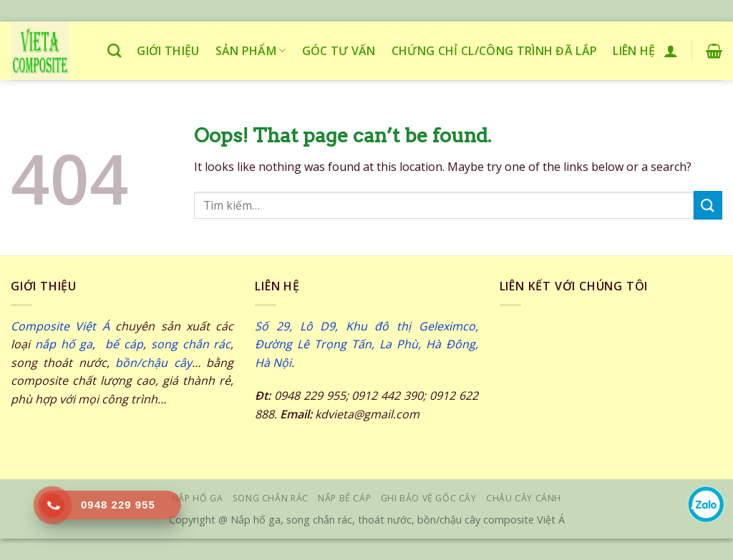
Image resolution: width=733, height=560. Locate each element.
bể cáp (122, 344)
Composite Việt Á (60, 326)
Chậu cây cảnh (524, 498)
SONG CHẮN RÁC (271, 498)
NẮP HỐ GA (198, 498)
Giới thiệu (168, 51)
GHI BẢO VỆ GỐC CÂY (429, 498)
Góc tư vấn (339, 51)
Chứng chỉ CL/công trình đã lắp (495, 51)
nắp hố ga (64, 344)
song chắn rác (191, 344)
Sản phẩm (251, 51)
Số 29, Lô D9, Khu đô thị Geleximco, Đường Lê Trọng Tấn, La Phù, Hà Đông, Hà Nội (366, 344)
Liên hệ (634, 51)
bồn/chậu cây (153, 363)
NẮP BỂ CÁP (344, 498)
